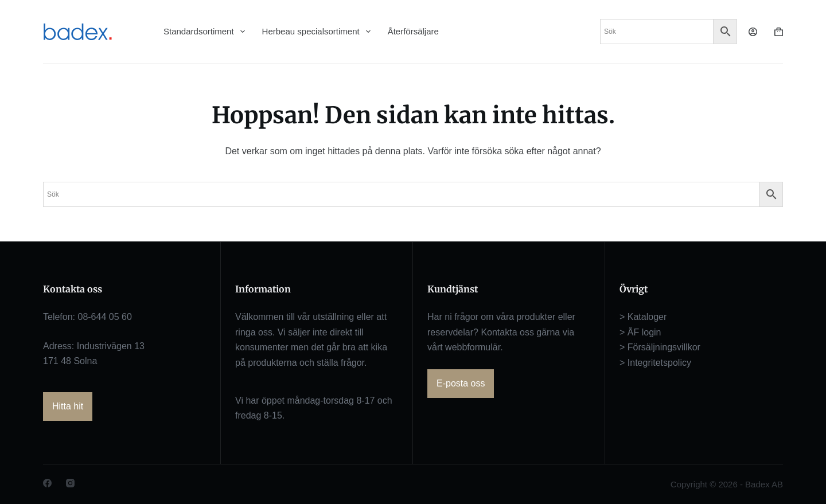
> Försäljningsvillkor (660, 347)
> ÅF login (640, 332)
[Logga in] (753, 32)
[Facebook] (47, 483)
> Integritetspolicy (655, 363)
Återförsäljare (413, 31)
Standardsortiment (204, 32)
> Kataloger (643, 317)
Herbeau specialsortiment (316, 32)
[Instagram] (70, 483)
